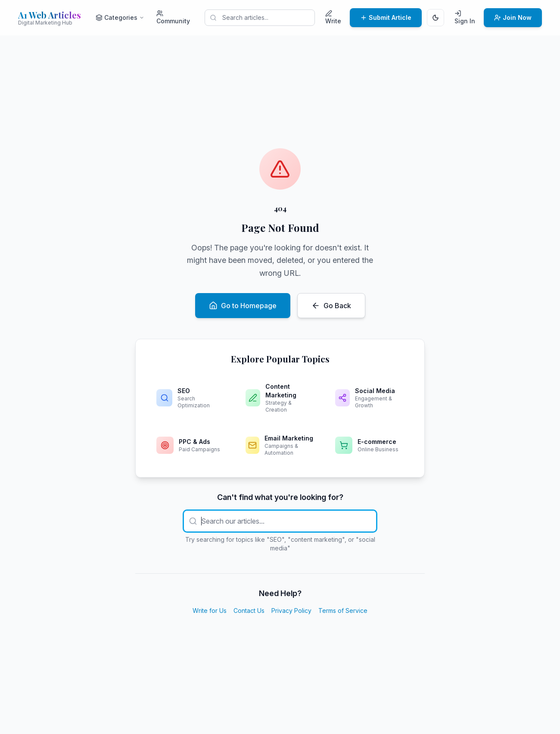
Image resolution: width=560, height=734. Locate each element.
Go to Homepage (243, 306)
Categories (120, 17)
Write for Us (210, 611)
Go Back (331, 306)
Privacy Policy (291, 611)
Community (173, 17)
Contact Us (249, 611)
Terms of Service (343, 611)
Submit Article (386, 17)
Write (333, 17)
